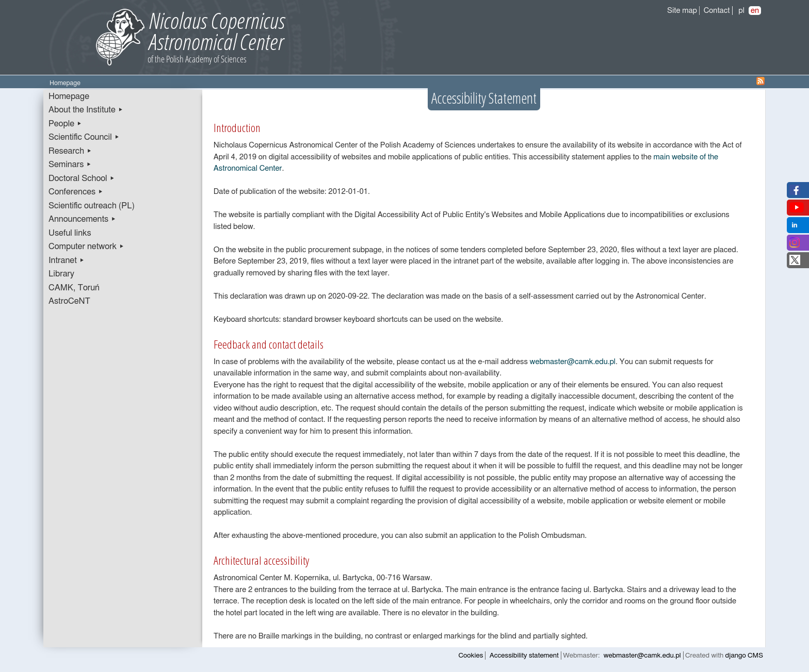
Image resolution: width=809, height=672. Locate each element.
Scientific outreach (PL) (92, 206)
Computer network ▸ (86, 247)
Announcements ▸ (82, 219)
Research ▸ (70, 151)
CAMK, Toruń (74, 288)
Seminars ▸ (70, 165)
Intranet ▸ (67, 260)
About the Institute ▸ (86, 110)
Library (61, 274)
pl (741, 11)
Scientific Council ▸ (84, 137)
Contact (717, 11)
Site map (682, 11)
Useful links (70, 233)
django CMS (744, 655)
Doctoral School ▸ (82, 178)
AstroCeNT (69, 301)
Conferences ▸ (76, 192)
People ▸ (65, 124)
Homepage (69, 96)
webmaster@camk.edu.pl (573, 362)
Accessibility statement (524, 655)
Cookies (471, 655)
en (755, 11)
